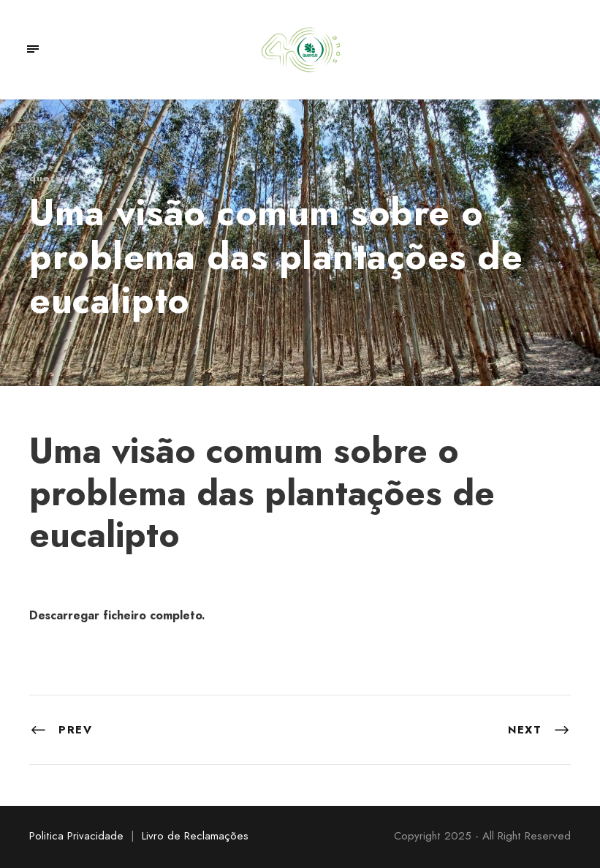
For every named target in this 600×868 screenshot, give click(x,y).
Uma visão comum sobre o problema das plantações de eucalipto (262, 493)
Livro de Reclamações (195, 836)
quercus (52, 178)
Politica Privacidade (76, 836)
